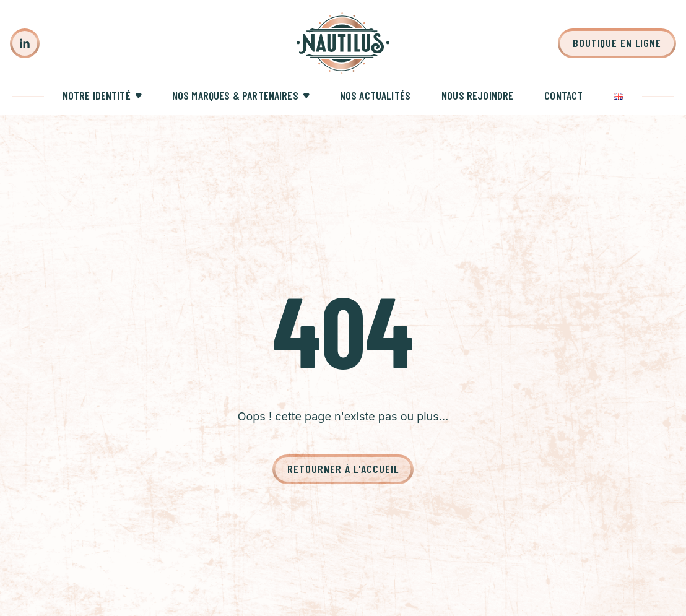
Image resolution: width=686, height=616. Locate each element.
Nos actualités (375, 95)
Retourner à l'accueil (343, 469)
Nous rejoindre (477, 95)
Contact (563, 95)
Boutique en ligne (617, 43)
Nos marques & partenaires (235, 95)
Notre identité (97, 95)
